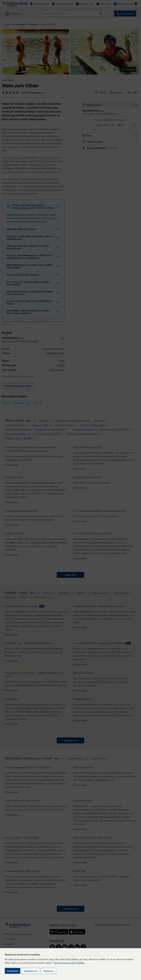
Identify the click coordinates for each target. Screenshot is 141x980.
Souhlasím (13, 971)
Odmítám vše (31, 971)
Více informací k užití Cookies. (69, 963)
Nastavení (49, 971)
